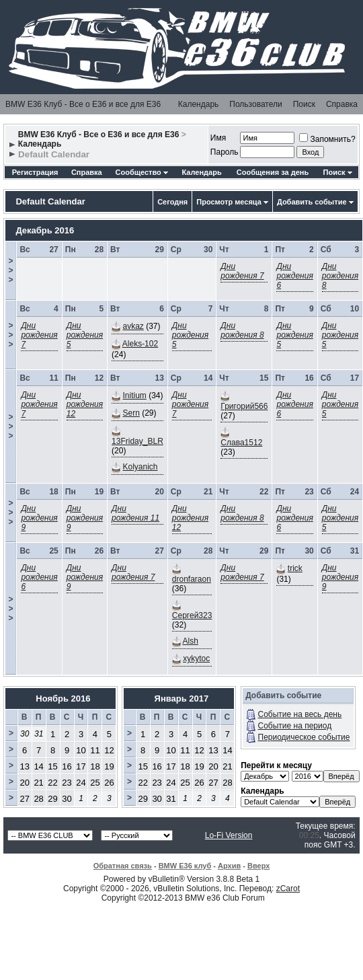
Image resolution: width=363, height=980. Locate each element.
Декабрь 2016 (45, 230)
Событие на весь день (300, 714)
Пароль (225, 152)
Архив (229, 866)
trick (295, 568)
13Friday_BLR (137, 441)
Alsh (191, 641)
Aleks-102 (140, 344)
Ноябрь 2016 (63, 699)
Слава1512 (241, 443)
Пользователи (255, 104)
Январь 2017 (182, 699)
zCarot (288, 889)
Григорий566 (244, 406)
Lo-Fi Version (229, 835)
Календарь (199, 104)
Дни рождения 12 (85, 404)
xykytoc (196, 658)
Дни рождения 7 (242, 271)
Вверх (258, 866)
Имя (218, 138)
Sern (131, 413)
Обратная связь (123, 866)
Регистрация (35, 172)
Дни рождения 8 (340, 276)
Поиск (304, 104)
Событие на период (295, 726)
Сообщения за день (273, 172)
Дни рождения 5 (85, 335)
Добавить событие (312, 202)
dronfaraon (192, 579)
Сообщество (142, 172)
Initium (134, 395)
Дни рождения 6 (294, 276)
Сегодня (172, 202)
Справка (342, 104)
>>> (10, 270)
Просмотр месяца (229, 202)
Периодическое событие (304, 737)
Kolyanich (140, 467)
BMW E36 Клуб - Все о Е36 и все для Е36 (83, 104)
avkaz (133, 326)
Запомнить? (327, 139)
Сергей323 (192, 615)
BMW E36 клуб (185, 866)
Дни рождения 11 (135, 513)
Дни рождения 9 (39, 518)
